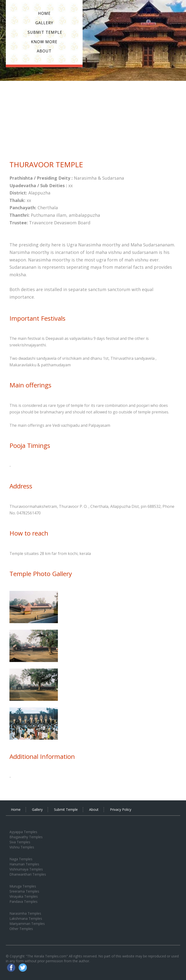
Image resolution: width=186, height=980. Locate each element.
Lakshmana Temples (26, 918)
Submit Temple (44, 32)
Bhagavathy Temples (26, 837)
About (44, 51)
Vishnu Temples (22, 847)
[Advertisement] (93, 117)
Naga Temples (21, 859)
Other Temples (21, 929)
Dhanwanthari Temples (28, 874)
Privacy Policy (121, 809)
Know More (44, 42)
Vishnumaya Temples (26, 869)
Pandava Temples (23, 901)
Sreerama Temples (24, 891)
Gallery (44, 23)
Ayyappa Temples (23, 832)
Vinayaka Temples (24, 896)
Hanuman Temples (24, 864)
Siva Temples (20, 842)
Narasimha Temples (25, 913)
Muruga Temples (23, 886)
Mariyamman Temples (27, 924)
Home (44, 13)
